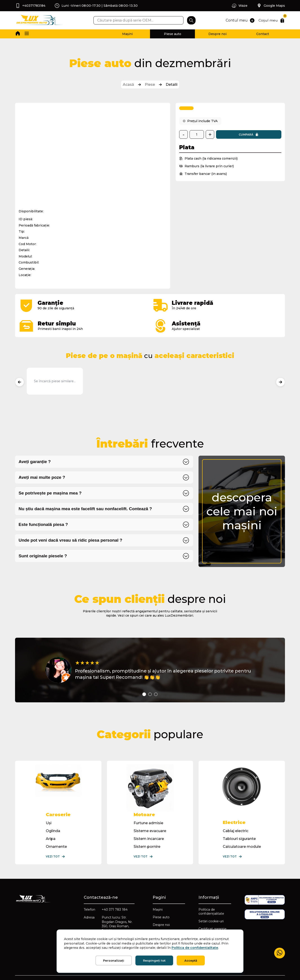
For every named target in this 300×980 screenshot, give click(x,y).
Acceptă (191, 960)
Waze (239, 6)
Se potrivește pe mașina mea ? (50, 493)
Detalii (172, 85)
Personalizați (114, 960)
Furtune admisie (148, 823)
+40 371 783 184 (115, 909)
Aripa (51, 838)
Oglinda (53, 831)
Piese (150, 85)
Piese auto (173, 34)
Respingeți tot (154, 960)
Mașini (127, 34)
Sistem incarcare (149, 838)
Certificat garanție (213, 929)
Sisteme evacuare (150, 831)
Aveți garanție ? (35, 461)
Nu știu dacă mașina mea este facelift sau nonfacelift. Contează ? (85, 509)
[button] (27, 34)
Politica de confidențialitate (211, 911)
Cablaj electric (236, 831)
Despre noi (217, 34)
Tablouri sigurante (239, 838)
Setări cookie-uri (211, 921)
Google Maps (271, 6)
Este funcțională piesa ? (43, 524)
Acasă (128, 85)
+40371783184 (30, 6)
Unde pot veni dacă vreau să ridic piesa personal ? (71, 540)
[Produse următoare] (280, 382)
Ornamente (56, 846)
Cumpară (249, 134)
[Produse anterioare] (20, 382)
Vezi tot (55, 856)
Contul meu (240, 20)
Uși (49, 823)
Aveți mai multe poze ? (42, 477)
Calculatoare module (242, 846)
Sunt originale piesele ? (43, 556)
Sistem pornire (147, 846)
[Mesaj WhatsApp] (280, 953)
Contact (263, 34)
